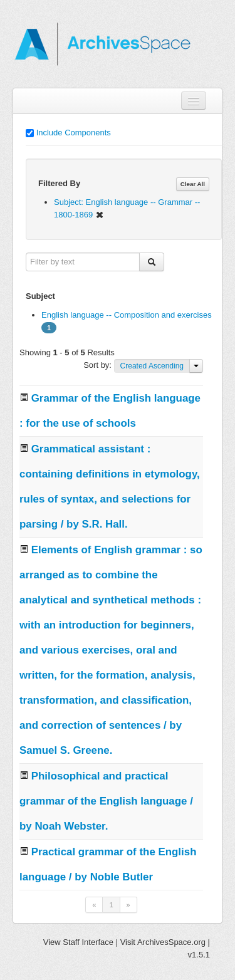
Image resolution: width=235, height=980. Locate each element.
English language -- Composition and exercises (127, 315)
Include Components (74, 133)
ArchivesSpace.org (171, 942)
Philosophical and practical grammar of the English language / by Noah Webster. (106, 801)
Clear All (193, 184)
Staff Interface (88, 942)
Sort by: (98, 365)
